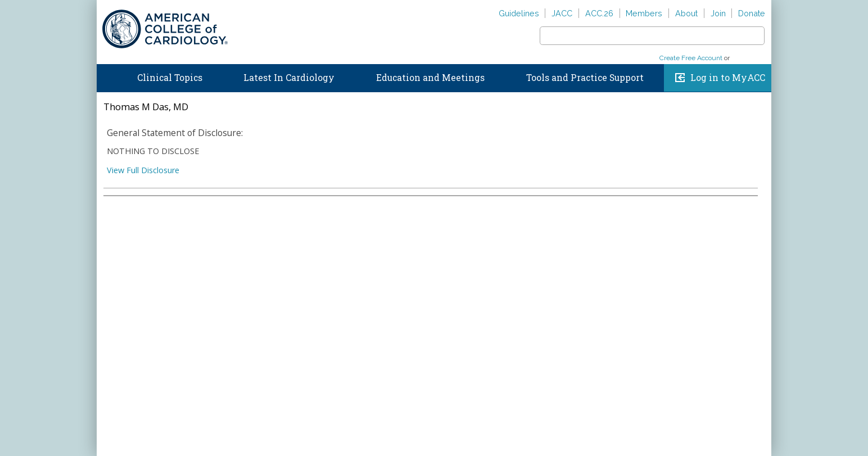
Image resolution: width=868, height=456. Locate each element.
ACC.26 (599, 13)
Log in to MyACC (728, 78)
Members (644, 13)
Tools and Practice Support (585, 78)
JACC (562, 13)
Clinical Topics (170, 78)
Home (107, 75)
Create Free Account (691, 58)
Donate (752, 13)
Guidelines (519, 13)
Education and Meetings (430, 78)
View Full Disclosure (143, 170)
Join (718, 13)
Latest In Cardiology (289, 78)
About (686, 13)
